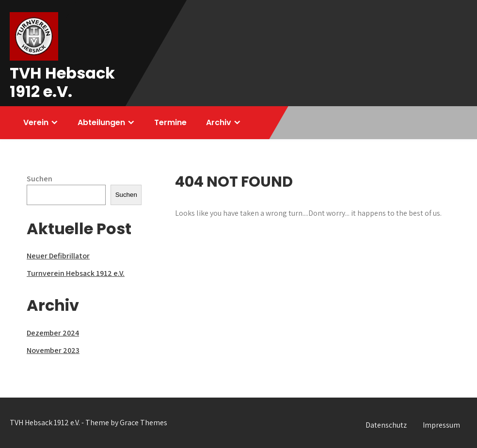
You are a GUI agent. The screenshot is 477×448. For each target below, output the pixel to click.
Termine (170, 122)
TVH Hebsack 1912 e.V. (62, 82)
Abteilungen (101, 122)
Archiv (219, 122)
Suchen (40, 179)
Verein (36, 122)
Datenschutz (386, 425)
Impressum (441, 425)
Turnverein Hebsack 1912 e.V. (76, 273)
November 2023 (53, 350)
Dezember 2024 (53, 333)
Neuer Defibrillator (58, 256)
